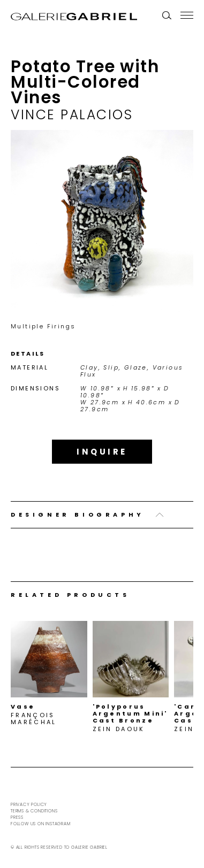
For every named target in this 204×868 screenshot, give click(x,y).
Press (17, 817)
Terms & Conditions (34, 811)
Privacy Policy (29, 805)
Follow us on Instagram (41, 824)
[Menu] (187, 15)
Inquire (102, 452)
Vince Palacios (72, 115)
